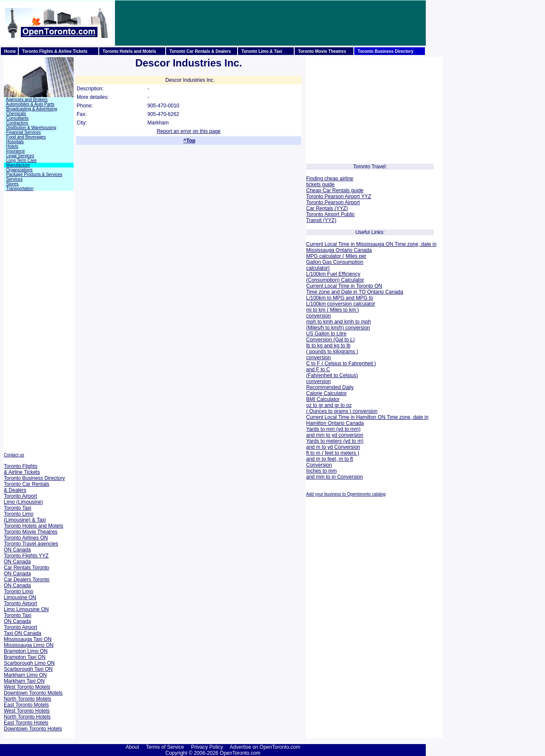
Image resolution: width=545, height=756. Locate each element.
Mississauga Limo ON (29, 645)
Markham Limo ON (25, 675)
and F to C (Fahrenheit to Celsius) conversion (332, 375)
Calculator (352, 280)
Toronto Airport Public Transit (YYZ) (330, 217)
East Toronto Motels (26, 705)
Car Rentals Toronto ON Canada (27, 571)
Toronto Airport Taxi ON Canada (23, 630)
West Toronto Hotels (27, 711)
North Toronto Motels (27, 699)
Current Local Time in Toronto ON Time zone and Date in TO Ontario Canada (355, 289)
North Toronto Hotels (27, 717)
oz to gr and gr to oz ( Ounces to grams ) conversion (342, 408)
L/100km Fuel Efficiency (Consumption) (333, 277)
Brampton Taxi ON (25, 657)
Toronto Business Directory (34, 478)
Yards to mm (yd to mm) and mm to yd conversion (335, 432)
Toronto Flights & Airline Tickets (22, 469)
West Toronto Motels (27, 687)
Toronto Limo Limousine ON (20, 594)
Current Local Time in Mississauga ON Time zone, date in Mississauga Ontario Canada (371, 247)
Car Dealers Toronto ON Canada (27, 583)
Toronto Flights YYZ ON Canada (26, 559)
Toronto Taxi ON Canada (17, 618)
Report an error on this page (189, 131)
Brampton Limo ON (26, 651)
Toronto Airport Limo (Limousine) (23, 499)
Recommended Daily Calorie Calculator (330, 390)
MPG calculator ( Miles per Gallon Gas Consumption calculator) (336, 262)
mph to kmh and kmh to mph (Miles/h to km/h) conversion (338, 325)
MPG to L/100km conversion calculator (341, 301)
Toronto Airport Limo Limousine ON (26, 606)
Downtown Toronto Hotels (33, 729)
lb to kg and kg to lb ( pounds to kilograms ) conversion (332, 352)
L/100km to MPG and (330, 298)
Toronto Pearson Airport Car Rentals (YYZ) (333, 205)
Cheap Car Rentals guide (335, 190)
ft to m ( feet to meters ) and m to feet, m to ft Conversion (333, 459)
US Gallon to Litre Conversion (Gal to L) (330, 337)
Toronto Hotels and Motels (33, 526)
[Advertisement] (270, 23)
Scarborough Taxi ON (28, 669)
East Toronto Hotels (26, 723)
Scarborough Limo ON (29, 663)
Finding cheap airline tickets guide (330, 182)
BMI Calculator (323, 399)
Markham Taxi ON (24, 681)
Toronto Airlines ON (26, 538)
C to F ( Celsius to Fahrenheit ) (341, 364)
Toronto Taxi (17, 508)
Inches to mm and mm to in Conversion (334, 474)
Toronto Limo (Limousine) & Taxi (25, 517)
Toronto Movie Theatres (31, 532)
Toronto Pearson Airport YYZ (339, 196)
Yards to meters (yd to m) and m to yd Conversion (335, 444)
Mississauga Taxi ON (28, 639)
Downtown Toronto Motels (33, 693)
